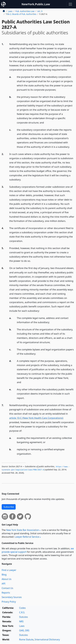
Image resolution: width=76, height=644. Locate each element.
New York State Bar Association (23, 530)
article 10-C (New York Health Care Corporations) (36, 418)
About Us (7, 579)
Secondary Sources (12, 597)
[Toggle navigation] (70, 4)
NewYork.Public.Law (36, 4)
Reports (6, 593)
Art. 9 (40, 11)
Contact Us (7, 588)
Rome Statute (26, 639)
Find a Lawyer (9, 570)
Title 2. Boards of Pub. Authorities (21, 14)
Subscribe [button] (9, 507)
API (3, 584)
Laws (10, 11)
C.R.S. (22, 612)
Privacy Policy (9, 602)
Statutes (24, 617)
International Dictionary (47, 639)
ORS (27, 630)
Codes (22, 608)
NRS (21, 621)
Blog (4, 575)
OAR (21, 630)
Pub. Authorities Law (25, 11)
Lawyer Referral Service (27, 537)
